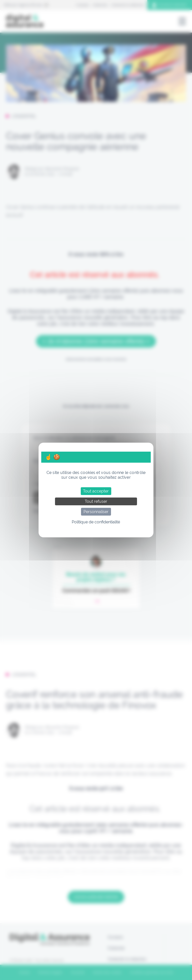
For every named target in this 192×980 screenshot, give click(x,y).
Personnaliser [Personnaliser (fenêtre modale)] (96, 512)
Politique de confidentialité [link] (96, 522)
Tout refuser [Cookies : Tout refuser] (96, 501)
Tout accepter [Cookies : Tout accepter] (96, 491)
